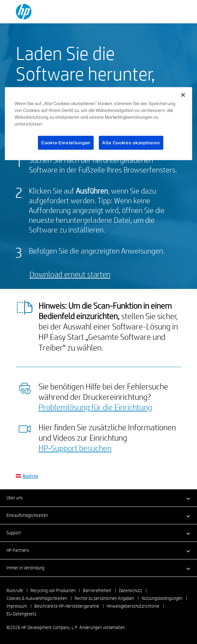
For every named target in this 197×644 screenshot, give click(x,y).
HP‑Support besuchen (75, 448)
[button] (98, 498)
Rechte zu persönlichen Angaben (104, 598)
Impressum (17, 606)
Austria (30, 476)
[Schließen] (183, 95)
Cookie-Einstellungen (66, 143)
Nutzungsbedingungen (162, 598)
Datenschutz (130, 590)
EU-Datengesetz (21, 614)
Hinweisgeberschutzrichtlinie (133, 606)
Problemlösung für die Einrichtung (95, 407)
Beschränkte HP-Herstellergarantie (67, 606)
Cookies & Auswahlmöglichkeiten (37, 598)
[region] (98, 124)
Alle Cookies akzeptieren (131, 143)
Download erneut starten (70, 274)
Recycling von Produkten (53, 590)
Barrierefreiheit (97, 590)
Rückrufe (15, 590)
